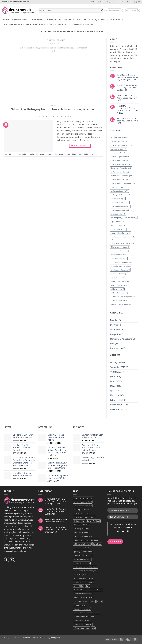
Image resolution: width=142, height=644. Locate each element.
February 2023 (117, 400)
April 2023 (115, 391)
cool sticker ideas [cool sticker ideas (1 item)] (118, 153)
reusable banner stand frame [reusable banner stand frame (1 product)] (84, 582)
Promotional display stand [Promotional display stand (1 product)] (89, 571)
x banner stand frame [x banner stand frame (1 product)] (81, 620)
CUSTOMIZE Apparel (13, 24)
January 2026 (116, 362)
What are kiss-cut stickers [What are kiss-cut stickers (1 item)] (121, 304)
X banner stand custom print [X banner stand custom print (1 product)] (84, 617)
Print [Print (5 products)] (75, 571)
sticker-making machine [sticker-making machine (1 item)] (121, 281)
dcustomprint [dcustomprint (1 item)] (117, 218)
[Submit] (102, 10)
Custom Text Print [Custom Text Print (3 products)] (93, 521)
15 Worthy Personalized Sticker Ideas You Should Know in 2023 (127, 109)
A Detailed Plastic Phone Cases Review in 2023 (127, 98)
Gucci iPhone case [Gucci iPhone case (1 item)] (118, 229)
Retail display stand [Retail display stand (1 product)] (81, 575)
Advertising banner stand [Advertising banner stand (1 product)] (83, 502)
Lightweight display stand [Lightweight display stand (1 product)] (83, 555)
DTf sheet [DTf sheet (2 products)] (77, 525)
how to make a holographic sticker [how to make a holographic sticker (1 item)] (123, 238)
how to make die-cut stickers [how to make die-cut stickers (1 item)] (122, 243)
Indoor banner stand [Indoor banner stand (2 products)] (81, 548)
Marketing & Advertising (121, 339)
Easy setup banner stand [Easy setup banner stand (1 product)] (83, 529)
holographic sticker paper (45, 154)
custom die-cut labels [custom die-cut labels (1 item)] (120, 160)
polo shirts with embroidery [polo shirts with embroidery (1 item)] (122, 262)
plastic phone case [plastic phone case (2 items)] (119, 255)
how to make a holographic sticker (86, 154)
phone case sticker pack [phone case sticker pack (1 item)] (121, 251)
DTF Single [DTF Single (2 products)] (86, 525)
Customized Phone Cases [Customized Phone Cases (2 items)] (121, 168)
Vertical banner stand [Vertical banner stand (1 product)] (81, 601)
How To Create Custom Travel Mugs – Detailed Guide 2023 (127, 88)
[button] (115, 10)
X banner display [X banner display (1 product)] (80, 605)
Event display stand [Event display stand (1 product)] (81, 532)
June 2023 (115, 381)
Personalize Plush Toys (83, 24)
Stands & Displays (57, 24)
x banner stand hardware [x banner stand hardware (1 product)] (83, 624)
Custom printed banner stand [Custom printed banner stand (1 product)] (84, 517)
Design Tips (115, 334)
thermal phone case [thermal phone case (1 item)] (119, 301)
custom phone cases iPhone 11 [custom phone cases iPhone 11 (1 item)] (123, 183)
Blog (108, 2)
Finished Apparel (36, 24)
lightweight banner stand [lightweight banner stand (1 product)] (83, 552)
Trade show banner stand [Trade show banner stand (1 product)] (83, 594)
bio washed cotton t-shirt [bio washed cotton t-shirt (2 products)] (83, 506)
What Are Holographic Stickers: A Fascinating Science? (53, 109)
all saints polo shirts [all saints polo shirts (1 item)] (119, 137)
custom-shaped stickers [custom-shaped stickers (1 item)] (121, 157)
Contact (129, 2)
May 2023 (114, 386)
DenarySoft (55, 638)
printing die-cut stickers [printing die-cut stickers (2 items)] (120, 270)
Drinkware (37, 19)
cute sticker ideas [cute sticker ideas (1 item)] (118, 214)
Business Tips (116, 325)
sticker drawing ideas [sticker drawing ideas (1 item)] (119, 285)
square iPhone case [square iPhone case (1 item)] (119, 278)
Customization (117, 330)
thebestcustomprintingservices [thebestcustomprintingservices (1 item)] (123, 297)
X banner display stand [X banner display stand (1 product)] (82, 609)
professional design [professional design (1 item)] (119, 274)
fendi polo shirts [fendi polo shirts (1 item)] (118, 225)
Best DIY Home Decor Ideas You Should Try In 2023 (127, 121)
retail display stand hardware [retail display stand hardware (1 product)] (84, 578)
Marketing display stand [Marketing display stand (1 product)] (82, 559)
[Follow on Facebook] (134, 2)
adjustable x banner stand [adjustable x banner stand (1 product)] (83, 498)
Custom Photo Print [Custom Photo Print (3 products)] (81, 513)
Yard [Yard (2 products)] (93, 628)
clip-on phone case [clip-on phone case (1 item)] (119, 149)
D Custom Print (65, 116)
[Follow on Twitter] (139, 2)
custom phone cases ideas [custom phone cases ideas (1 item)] (121, 180)
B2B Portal (94, 2)
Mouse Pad (117, 19)
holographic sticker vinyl (64, 154)
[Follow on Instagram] (137, 2)
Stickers (69, 19)
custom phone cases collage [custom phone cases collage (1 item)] (122, 176)
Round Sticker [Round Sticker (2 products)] (79, 586)
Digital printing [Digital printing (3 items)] (117, 222)
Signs (105, 19)
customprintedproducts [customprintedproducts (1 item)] (121, 195)
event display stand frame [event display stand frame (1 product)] (83, 536)
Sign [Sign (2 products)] (87, 586)
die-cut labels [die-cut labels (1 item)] (131, 218)
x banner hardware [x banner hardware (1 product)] (94, 613)
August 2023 (116, 372)
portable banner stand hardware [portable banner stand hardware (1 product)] (85, 567)
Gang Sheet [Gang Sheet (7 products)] (97, 544)
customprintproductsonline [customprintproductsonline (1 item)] (122, 210)
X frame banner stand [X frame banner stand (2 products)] (81, 628)
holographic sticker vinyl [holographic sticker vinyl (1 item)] (121, 233)
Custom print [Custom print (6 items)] (117, 187)
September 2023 (118, 367)
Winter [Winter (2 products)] (100, 601)
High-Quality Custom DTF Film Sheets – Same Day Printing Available (53, 38)
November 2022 (117, 409)
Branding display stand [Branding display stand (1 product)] (82, 510)
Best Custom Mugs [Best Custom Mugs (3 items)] (119, 141)
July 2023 (114, 377)
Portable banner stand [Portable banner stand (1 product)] (82, 563)
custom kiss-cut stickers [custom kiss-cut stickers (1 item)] (121, 172)
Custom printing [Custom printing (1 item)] (118, 199)
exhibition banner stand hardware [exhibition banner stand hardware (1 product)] (86, 540)
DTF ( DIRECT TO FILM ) (88, 19)
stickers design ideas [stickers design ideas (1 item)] (119, 293)
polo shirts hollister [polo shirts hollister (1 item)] (119, 258)
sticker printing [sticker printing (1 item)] (117, 289)
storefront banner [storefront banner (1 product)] (80, 590)
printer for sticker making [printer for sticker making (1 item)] (121, 266)
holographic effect (29, 154)
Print (53, 106)
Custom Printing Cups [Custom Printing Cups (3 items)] (120, 202)
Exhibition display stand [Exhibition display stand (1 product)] (82, 544)
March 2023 (115, 395)
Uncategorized (117, 348)
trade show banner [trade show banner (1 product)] (96, 590)
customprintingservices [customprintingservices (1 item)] (120, 206)
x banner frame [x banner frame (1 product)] (79, 613)
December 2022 (117, 405)
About (102, 2)
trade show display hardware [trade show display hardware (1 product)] (84, 597)
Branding (114, 320)
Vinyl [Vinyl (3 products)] (93, 601)
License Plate (54, 19)
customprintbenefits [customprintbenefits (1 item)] (119, 191)
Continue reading (53, 55)
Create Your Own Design (15, 19)
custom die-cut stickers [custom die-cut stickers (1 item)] (120, 164)
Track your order (118, 2)
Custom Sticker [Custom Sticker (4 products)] (79, 521)
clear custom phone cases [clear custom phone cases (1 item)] (121, 145)
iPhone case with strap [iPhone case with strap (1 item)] (120, 247)
